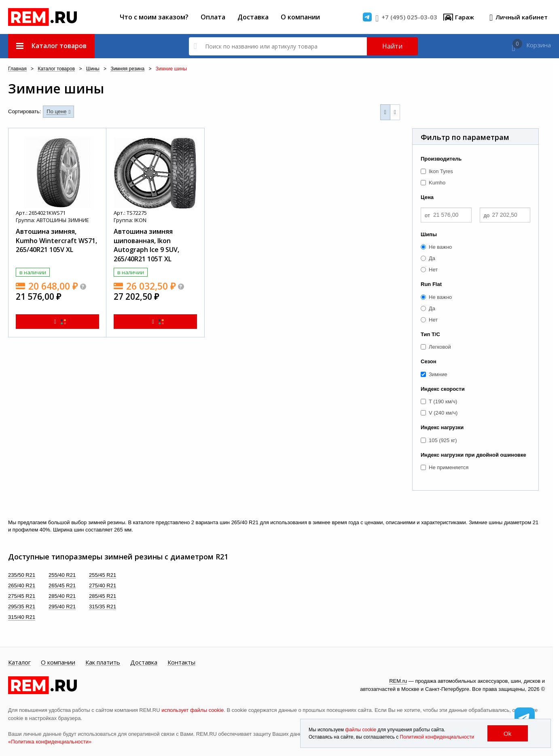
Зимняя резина (127, 69)
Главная (17, 69)
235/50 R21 (22, 575)
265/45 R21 (62, 586)
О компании (300, 17)
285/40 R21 (62, 596)
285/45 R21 (103, 596)
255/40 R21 (62, 575)
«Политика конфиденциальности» (50, 742)
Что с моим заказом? (154, 17)
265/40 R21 (22, 586)
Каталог (19, 663)
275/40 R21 (103, 586)
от (427, 215)
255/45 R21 (103, 575)
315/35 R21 (103, 607)
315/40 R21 (22, 617)
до (487, 215)
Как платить (103, 663)
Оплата (213, 17)
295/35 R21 (22, 607)
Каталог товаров (56, 69)
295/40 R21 (62, 607)
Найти (392, 46)
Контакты (181, 663)
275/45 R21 (22, 596)
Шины (93, 69)
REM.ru (398, 681)
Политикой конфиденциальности (437, 737)
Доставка (253, 17)
